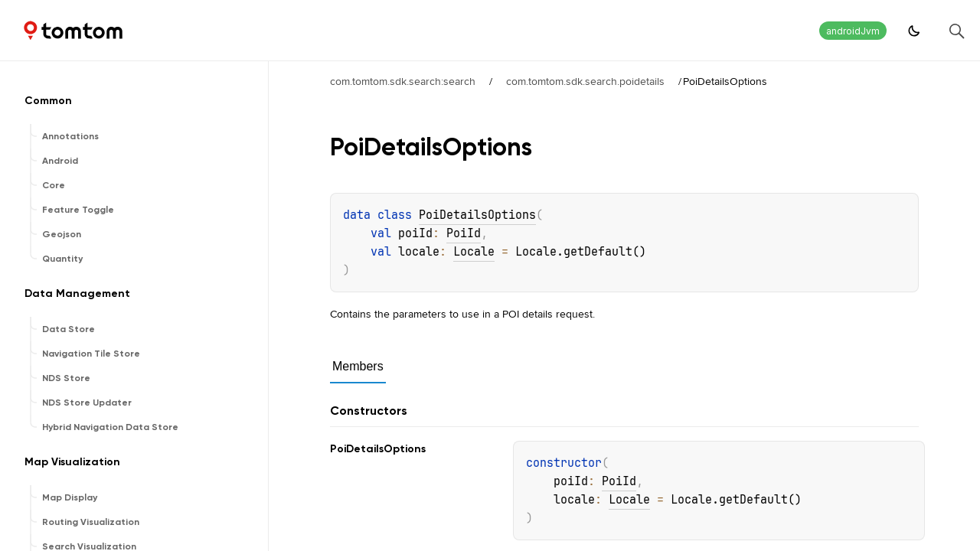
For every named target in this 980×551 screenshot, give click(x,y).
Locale (474, 252)
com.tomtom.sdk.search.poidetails (585, 81)
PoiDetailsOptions (477, 215)
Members (358, 366)
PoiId (464, 233)
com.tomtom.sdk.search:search (403, 81)
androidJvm (853, 31)
